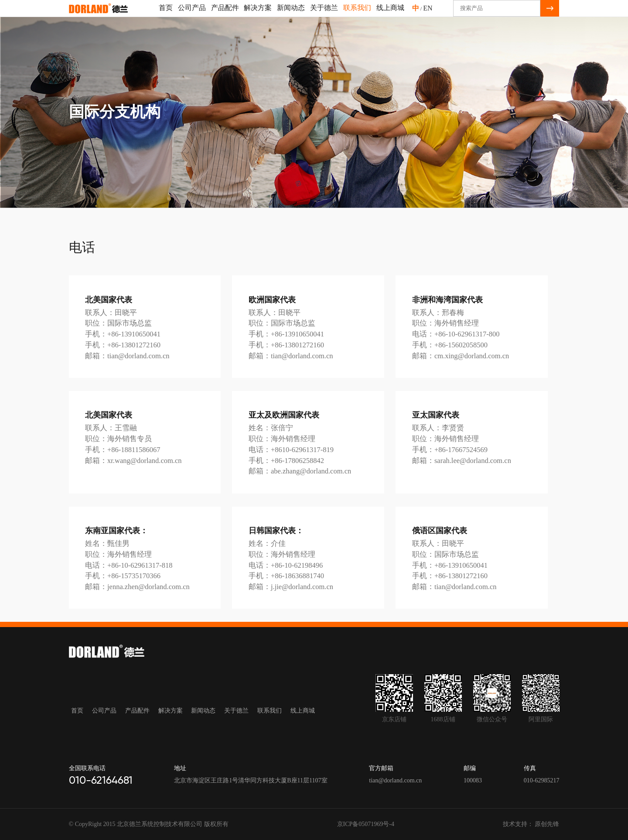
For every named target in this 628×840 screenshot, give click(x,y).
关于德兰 (324, 16)
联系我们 (357, 16)
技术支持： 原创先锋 (531, 824)
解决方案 (258, 16)
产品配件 (225, 16)
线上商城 (390, 16)
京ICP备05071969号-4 (366, 824)
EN (428, 16)
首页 (166, 16)
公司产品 (192, 16)
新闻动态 (291, 16)
